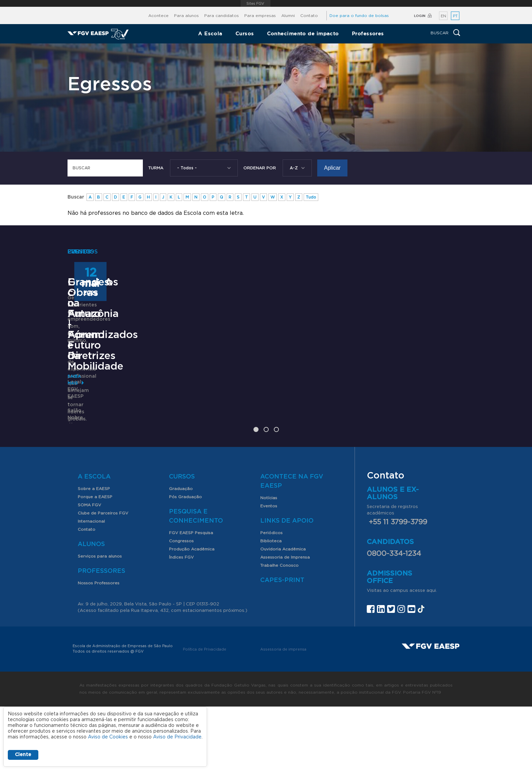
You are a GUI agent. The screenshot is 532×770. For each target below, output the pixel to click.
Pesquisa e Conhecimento (196, 580)
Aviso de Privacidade (177, 737)
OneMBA (90, 408)
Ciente (23, 755)
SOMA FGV (89, 568)
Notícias (269, 561)
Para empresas (260, 16)
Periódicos (271, 596)
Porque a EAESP (95, 560)
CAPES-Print (282, 644)
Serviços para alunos (100, 620)
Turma (156, 168)
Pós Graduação (185, 560)
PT (455, 16)
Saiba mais (80, 450)
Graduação (181, 552)
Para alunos (186, 16)
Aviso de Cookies (108, 737)
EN (443, 16)
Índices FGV (181, 621)
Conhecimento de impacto (303, 33)
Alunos (91, 608)
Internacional (91, 585)
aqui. (432, 654)
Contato (309, 16)
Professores (368, 33)
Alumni (288, 16)
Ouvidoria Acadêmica (283, 613)
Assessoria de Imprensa (285, 621)
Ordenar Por (260, 168)
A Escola (210, 33)
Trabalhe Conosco (279, 629)
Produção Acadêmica (192, 613)
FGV (256, 3)
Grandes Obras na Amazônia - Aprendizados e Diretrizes (391, 424)
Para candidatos (222, 16)
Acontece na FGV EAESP (292, 545)
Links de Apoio (287, 584)
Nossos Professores (99, 646)
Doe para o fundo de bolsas (359, 16)
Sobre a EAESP (94, 552)
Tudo (311, 197)
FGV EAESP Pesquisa (191, 596)
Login (420, 16)
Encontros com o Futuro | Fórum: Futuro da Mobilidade (264, 418)
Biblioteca (271, 604)
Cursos (245, 33)
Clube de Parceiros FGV (103, 577)
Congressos (181, 604)
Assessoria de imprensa (283, 713)
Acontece (158, 16)
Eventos (269, 569)
